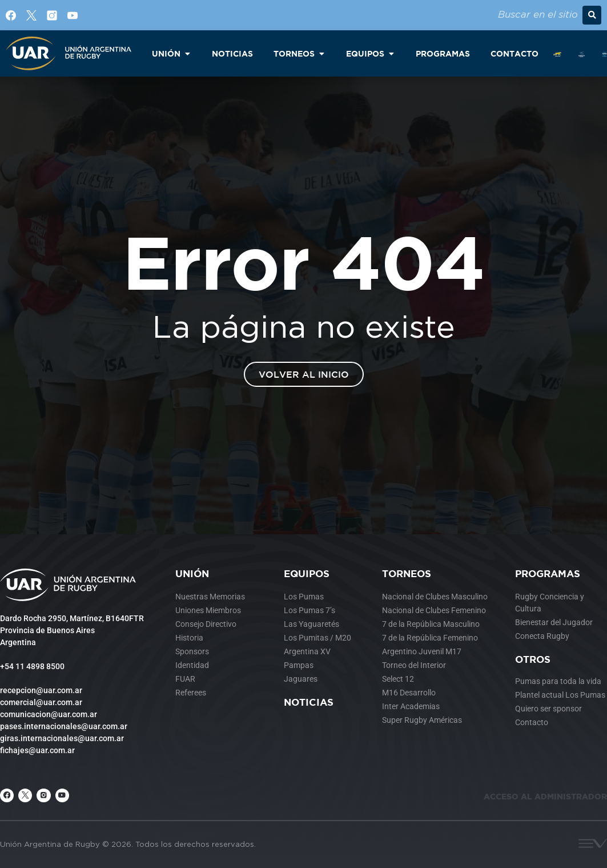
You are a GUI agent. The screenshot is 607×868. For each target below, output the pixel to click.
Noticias (309, 702)
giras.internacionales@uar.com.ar (62, 738)
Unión (192, 573)
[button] (592, 15)
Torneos (407, 573)
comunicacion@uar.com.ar (49, 714)
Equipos (307, 573)
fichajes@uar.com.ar (37, 750)
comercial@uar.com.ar (41, 702)
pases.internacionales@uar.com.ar (64, 726)
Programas (548, 573)
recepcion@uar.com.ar (41, 690)
